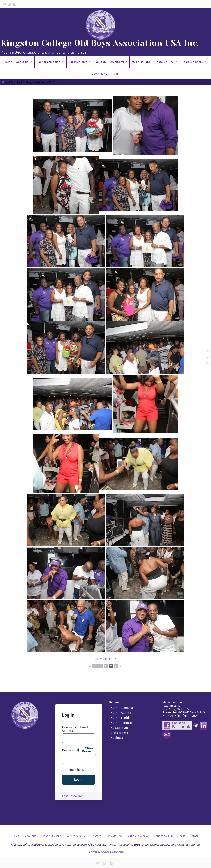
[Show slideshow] (105, 659)
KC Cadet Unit (120, 728)
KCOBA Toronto (121, 723)
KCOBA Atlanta (121, 713)
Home (8, 62)
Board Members (194, 62)
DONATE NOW (101, 74)
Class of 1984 (119, 733)
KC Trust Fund (141, 62)
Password (69, 750)
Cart (117, 74)
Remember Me (74, 769)
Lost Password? (73, 796)
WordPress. (118, 852)
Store (195, 836)
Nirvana (105, 852)
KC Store (101, 62)
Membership (119, 62)
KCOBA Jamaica (122, 708)
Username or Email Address (75, 729)
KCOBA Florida (121, 718)
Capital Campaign (50, 62)
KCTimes (117, 738)
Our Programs (80, 62)
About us (24, 62)
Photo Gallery (166, 62)
